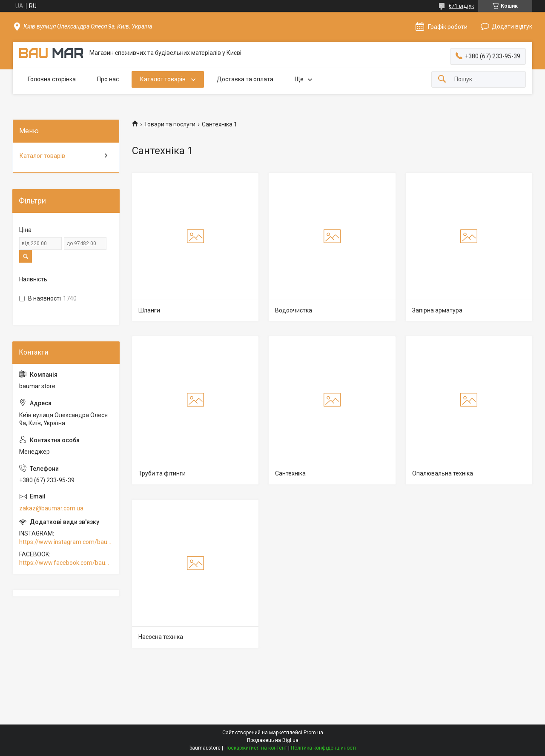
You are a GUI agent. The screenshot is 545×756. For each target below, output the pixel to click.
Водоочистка (294, 310)
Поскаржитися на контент (256, 748)
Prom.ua (313, 733)
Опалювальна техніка (443, 473)
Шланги (149, 310)
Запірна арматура (437, 310)
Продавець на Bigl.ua (273, 740)
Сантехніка (290, 473)
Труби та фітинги (162, 473)
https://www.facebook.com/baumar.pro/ (66, 563)
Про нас (108, 79)
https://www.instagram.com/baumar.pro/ (66, 542)
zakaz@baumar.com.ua (51, 508)
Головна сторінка (52, 79)
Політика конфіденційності (323, 748)
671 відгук (461, 6)
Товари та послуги (170, 124)
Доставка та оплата (245, 79)
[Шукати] (442, 79)
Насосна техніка (161, 637)
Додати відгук (512, 26)
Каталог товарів (163, 79)
